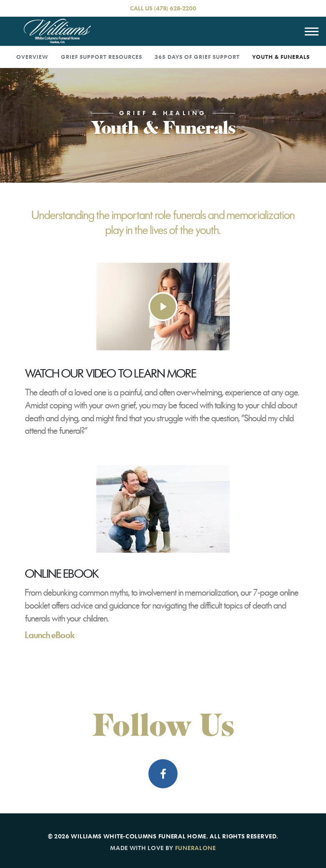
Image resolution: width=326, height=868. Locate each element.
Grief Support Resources (102, 57)
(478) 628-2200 (175, 8)
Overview (32, 57)
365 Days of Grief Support (197, 57)
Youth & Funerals (281, 57)
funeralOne (196, 848)
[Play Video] (163, 307)
